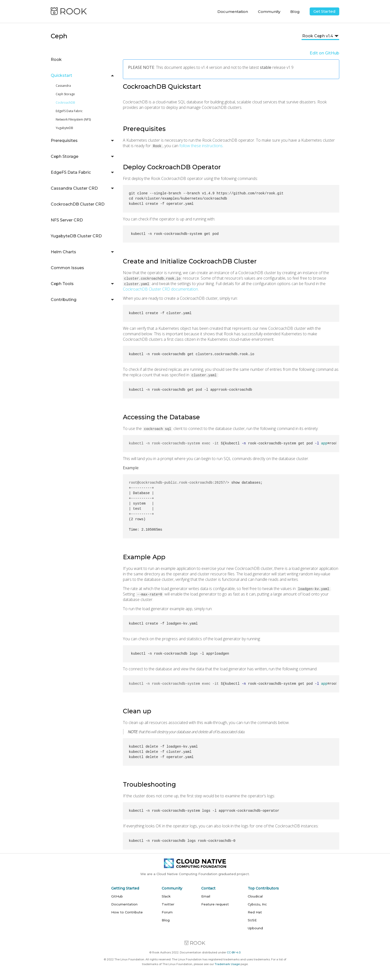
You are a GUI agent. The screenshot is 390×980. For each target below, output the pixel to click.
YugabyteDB (64, 128)
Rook (56, 60)
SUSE (252, 920)
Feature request (215, 904)
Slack (166, 896)
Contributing (64, 300)
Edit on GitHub (324, 53)
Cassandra (63, 86)
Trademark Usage (227, 964)
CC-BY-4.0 (234, 952)
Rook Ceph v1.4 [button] (318, 36)
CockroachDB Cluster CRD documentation (160, 289)
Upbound (255, 928)
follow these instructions (201, 146)
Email (206, 896)
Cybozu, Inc (257, 904)
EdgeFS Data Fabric (69, 111)
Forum (167, 912)
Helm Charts (63, 252)
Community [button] (269, 12)
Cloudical (255, 896)
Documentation (124, 904)
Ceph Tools (62, 284)
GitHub (117, 896)
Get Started (324, 11)
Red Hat (255, 912)
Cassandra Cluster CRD (74, 188)
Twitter (168, 904)
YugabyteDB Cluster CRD (76, 236)
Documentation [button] (233, 12)
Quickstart (61, 75)
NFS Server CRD (67, 220)
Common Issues (67, 268)
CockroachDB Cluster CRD (78, 204)
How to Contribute (127, 912)
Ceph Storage (65, 94)
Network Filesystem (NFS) (73, 119)
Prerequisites (64, 141)
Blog (295, 12)
